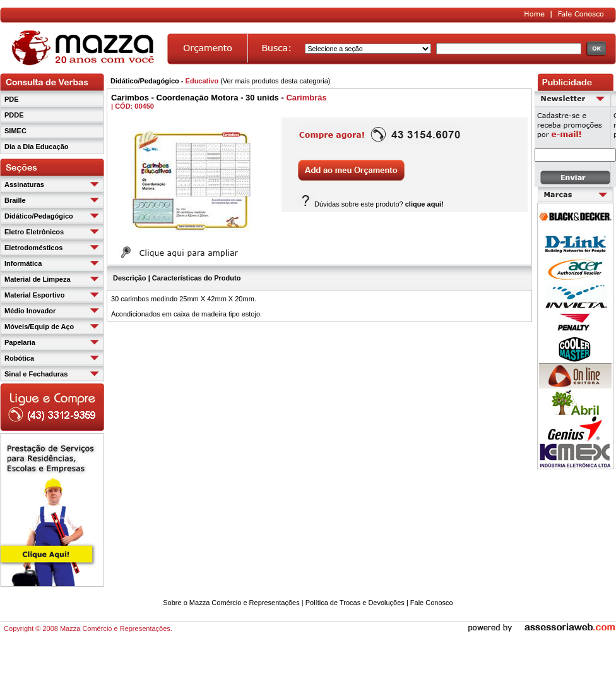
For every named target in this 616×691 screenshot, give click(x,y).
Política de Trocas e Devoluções (355, 603)
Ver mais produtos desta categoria (275, 81)
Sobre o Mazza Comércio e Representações (231, 603)
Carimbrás (306, 98)
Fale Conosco (432, 603)
